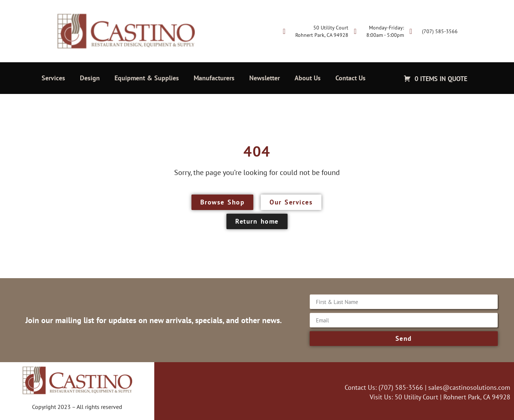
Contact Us (351, 78)
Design (90, 78)
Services (53, 78)
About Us (308, 78)
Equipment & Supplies (147, 78)
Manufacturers (214, 78)
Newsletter (265, 78)
